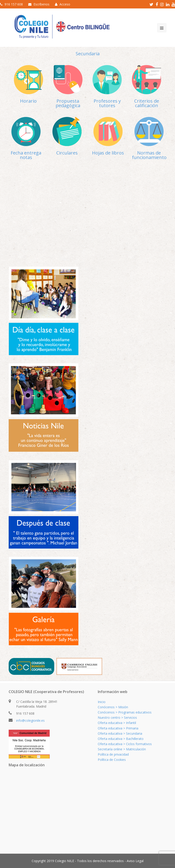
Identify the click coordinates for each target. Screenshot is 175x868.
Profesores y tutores (107, 103)
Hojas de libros (108, 153)
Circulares (67, 153)
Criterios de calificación (147, 103)
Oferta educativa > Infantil (117, 723)
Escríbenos (41, 4)
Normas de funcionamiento (149, 155)
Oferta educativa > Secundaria (120, 733)
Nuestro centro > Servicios (117, 717)
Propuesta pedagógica (68, 103)
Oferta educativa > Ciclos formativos (125, 744)
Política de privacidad (113, 754)
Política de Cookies (112, 760)
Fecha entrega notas (26, 155)
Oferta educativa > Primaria (118, 728)
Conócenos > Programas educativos (125, 712)
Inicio (102, 702)
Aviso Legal (135, 861)
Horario (28, 101)
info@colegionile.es (30, 720)
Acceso (65, 4)
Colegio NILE (64, 861)
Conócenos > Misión (113, 707)
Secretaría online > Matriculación (122, 749)
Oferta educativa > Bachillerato (121, 739)
